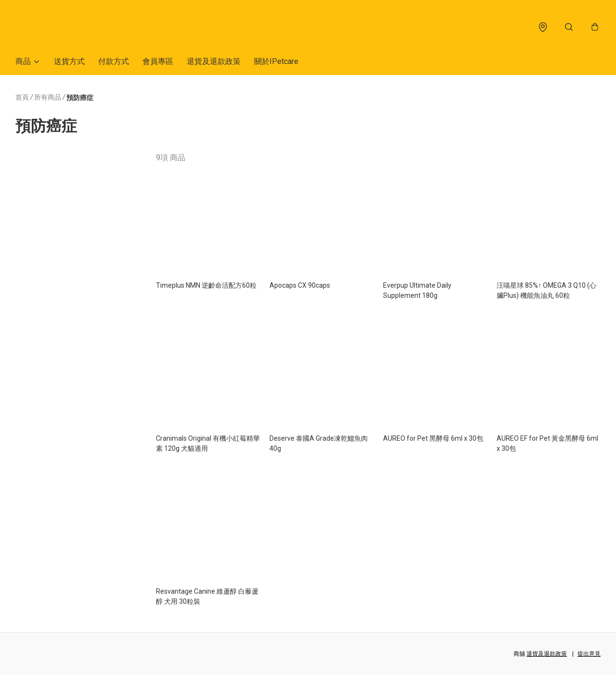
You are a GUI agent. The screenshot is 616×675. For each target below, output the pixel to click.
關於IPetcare (276, 61)
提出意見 (589, 654)
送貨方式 (69, 61)
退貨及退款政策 (214, 61)
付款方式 (114, 61)
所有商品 (48, 97)
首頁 (22, 97)
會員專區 (158, 61)
